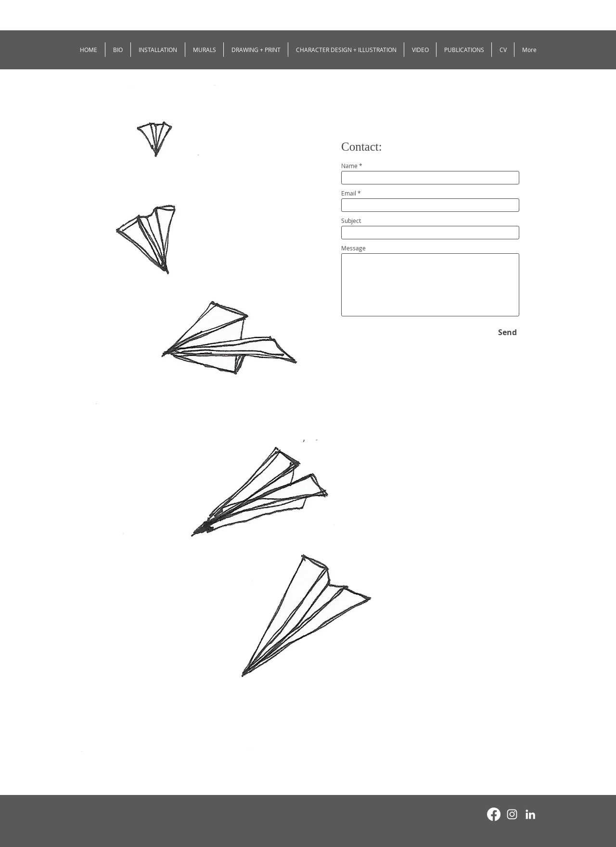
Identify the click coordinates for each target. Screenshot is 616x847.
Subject (351, 221)
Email (349, 193)
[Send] (507, 332)
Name (349, 166)
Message (353, 248)
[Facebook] (494, 814)
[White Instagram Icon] (512, 814)
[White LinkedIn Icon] (530, 814)
